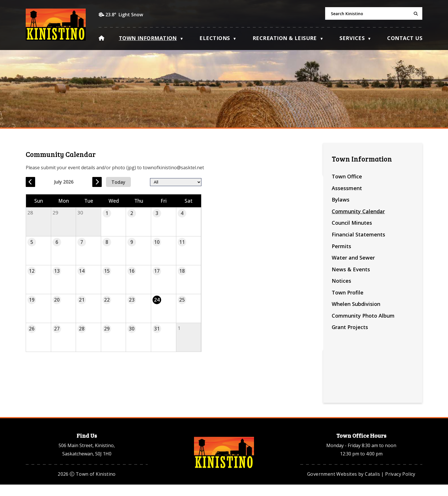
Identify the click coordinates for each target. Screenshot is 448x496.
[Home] (101, 37)
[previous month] (138, 182)
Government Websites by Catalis (344, 485)
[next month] (205, 182)
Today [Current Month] (226, 182)
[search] (374, 13)
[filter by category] (273, 182)
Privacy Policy (400, 485)
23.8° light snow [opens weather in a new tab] (124, 15)
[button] (415, 14)
